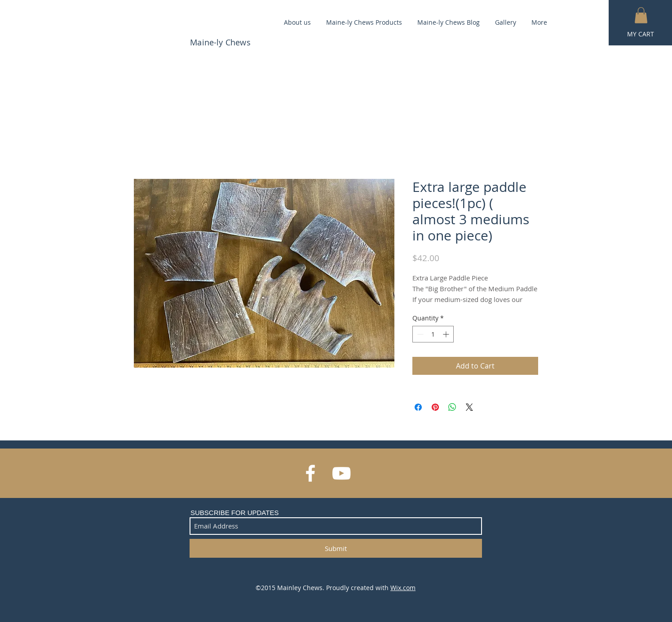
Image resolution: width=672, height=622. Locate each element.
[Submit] (336, 548)
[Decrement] (419, 334)
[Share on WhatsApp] (452, 407)
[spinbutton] (433, 334)
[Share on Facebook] (418, 407)
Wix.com (403, 588)
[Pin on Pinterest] (435, 407)
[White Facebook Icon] (310, 473)
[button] (641, 15)
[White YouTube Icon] (341, 473)
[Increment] (447, 334)
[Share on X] (469, 407)
